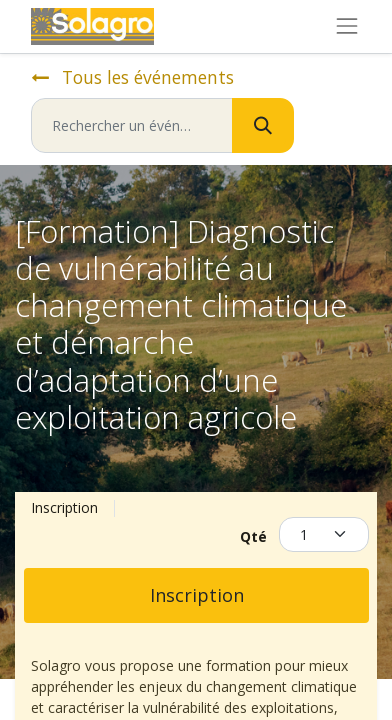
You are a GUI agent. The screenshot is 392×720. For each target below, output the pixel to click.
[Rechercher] (263, 125)
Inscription (197, 595)
